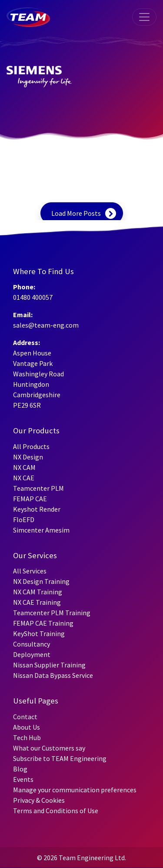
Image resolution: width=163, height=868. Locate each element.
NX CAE (24, 478)
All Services (30, 571)
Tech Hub (27, 737)
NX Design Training (41, 581)
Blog (20, 769)
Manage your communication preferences (75, 790)
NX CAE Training (37, 602)
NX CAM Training (38, 592)
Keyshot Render (37, 509)
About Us (27, 727)
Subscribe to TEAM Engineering (60, 758)
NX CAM (24, 467)
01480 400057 (33, 297)
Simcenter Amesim (41, 530)
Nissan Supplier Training (49, 665)
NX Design (28, 457)
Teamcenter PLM (38, 488)
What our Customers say (49, 748)
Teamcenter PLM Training (52, 613)
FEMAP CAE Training (43, 623)
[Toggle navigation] (144, 17)
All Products (31, 446)
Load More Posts (76, 213)
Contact (25, 717)
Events (23, 779)
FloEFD (24, 519)
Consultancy (32, 644)
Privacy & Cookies (39, 800)
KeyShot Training (39, 633)
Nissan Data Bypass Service (53, 675)
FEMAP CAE (30, 499)
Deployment (32, 654)
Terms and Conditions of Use (56, 811)
